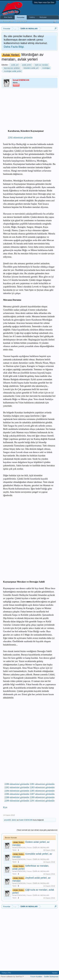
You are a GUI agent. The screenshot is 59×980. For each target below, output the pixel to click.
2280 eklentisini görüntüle (17, 784)
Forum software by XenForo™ (12, 977)
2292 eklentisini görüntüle (20, 138)
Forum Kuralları (36, 977)
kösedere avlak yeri (31, 68)
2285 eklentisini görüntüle (42, 791)
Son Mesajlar (22, 21)
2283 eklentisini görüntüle (42, 787)
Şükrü (14, 820)
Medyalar (43, 17)
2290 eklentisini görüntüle (17, 801)
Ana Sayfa (8, 17)
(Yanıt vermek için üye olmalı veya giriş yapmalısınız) (37, 830)
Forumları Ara (8, 21)
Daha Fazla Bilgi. (14, 47)
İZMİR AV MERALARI (41, 848)
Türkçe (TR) (6, 973)
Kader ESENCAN (26, 820)
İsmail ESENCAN (19, 848)
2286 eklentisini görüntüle (17, 794)
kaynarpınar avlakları (11, 68)
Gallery (32, 17)
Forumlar (21, 17)
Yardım (55, 973)
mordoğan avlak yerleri (12, 71)
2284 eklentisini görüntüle (17, 791)
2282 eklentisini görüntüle (17, 787)
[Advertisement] (32, 109)
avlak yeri (14, 65)
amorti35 (7, 820)
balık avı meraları (41, 65)
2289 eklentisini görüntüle (42, 797)
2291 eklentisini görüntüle (42, 801)
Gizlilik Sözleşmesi (51, 977)
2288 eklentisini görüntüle (17, 797)
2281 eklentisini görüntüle (42, 784)
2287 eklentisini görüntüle (42, 794)
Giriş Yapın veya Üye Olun (44, 2)
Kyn (5, 807)
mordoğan (46, 68)
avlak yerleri (26, 65)
